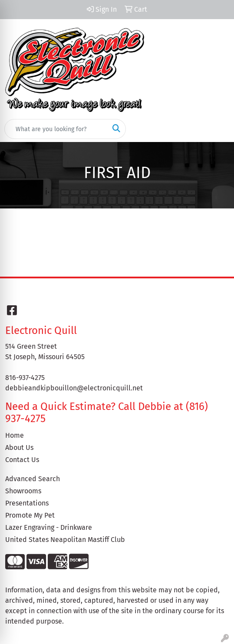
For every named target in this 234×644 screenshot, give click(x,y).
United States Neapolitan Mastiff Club (65, 540)
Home (15, 435)
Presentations (27, 503)
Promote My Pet (30, 515)
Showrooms (23, 491)
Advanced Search (33, 479)
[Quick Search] (56, 129)
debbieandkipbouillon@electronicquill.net (74, 388)
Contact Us (22, 460)
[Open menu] (217, 129)
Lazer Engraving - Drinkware (49, 527)
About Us (19, 447)
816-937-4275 (25, 378)
